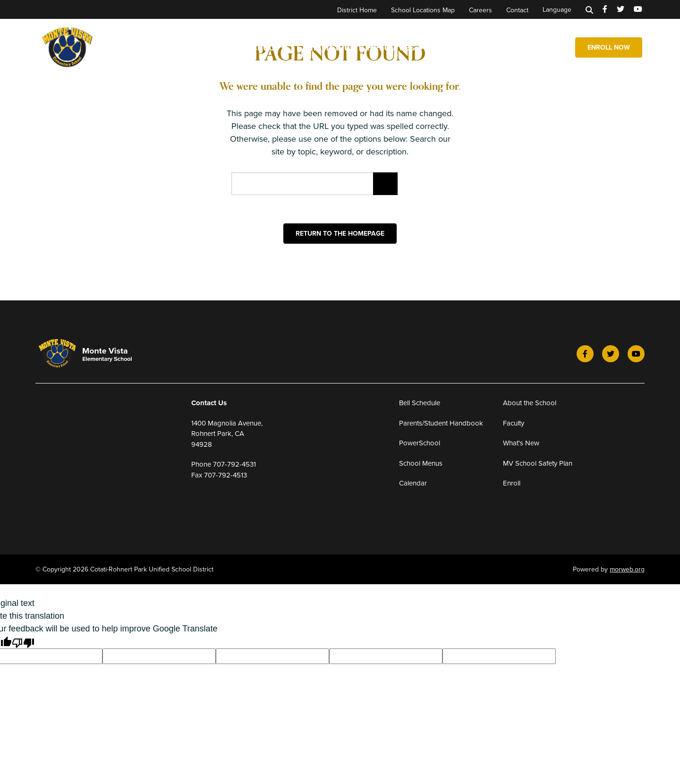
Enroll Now (609, 47)
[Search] (589, 9)
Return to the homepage (340, 233)
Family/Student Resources (361, 47)
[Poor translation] (23, 642)
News (447, 47)
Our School (257, 47)
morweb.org (627, 569)
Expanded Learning (512, 47)
